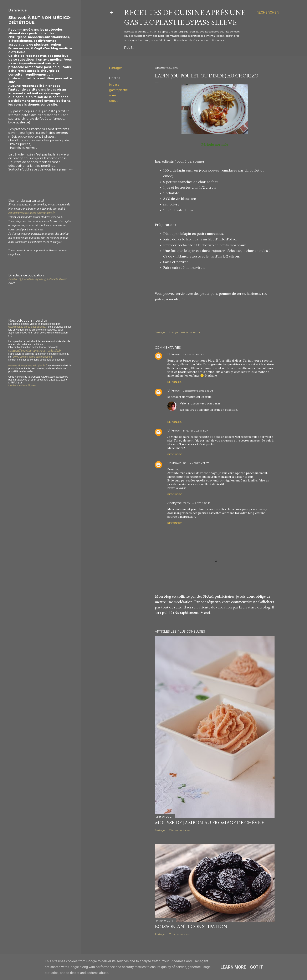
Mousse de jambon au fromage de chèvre (209, 823)
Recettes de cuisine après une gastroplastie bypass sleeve (185, 17)
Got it (257, 967)
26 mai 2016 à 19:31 (194, 354)
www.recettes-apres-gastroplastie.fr (28, 327)
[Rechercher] (268, 12)
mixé (113, 95)
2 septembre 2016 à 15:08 (198, 391)
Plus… (222, 48)
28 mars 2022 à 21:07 (196, 463)
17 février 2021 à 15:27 (195, 431)
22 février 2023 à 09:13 (197, 503)
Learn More (233, 967)
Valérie (185, 403)
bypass (114, 85)
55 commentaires (179, 934)
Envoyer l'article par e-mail (185, 332)
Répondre (175, 382)
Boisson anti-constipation (191, 926)
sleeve (114, 101)
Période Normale (199, 48)
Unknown (174, 354)
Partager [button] (116, 68)
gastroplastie (118, 90)
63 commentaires (179, 830)
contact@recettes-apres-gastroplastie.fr (31, 213)
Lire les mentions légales (22, 386)
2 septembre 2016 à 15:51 (205, 404)
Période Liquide (139, 48)
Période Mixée (168, 48)
